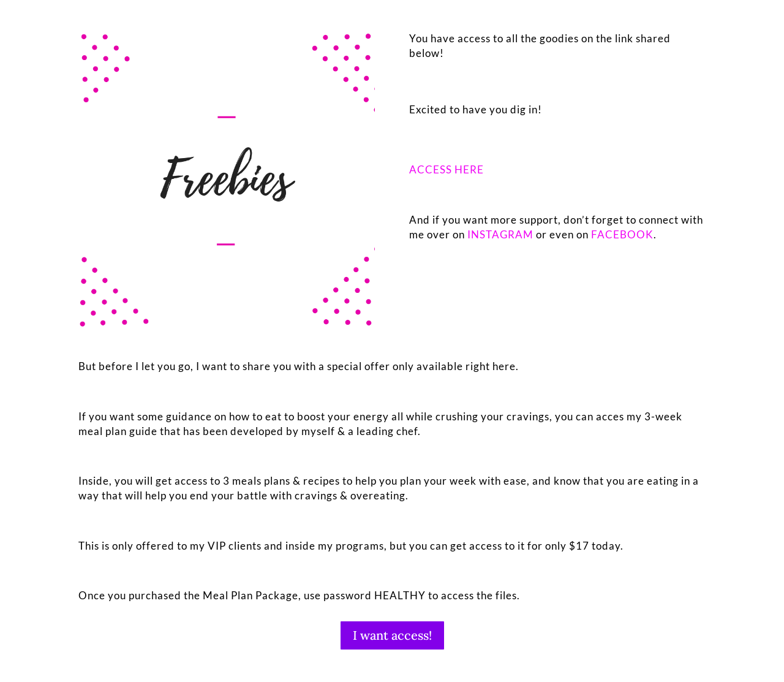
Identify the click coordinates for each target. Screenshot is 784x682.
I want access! (392, 635)
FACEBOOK (622, 234)
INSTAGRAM (500, 234)
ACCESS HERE (447, 169)
